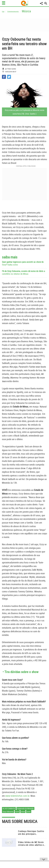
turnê (17, 811)
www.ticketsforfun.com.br (17, 796)
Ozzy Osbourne (8, 811)
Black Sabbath (9, 809)
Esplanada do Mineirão (25, 809)
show (23, 811)
